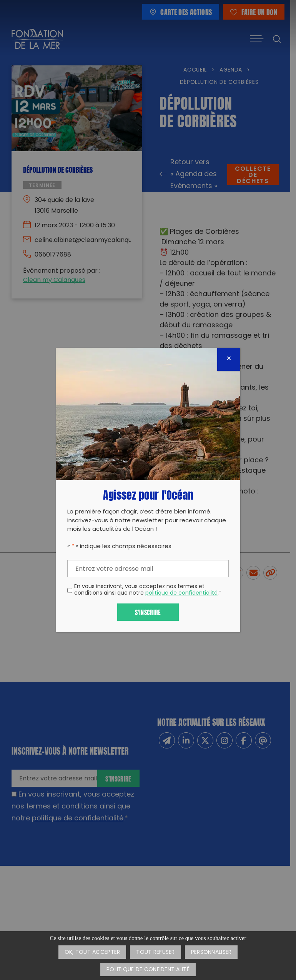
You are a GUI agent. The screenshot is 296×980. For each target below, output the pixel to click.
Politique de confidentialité (148, 970)
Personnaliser (211, 952)
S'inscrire (148, 612)
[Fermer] (229, 359)
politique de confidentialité (181, 593)
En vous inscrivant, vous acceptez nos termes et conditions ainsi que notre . (148, 590)
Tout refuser (155, 952)
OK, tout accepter (92, 952)
